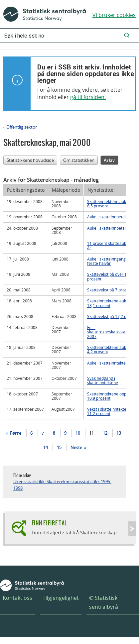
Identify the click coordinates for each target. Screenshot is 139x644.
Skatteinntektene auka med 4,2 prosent (112, 349)
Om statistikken (79, 160)
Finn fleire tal (49, 523)
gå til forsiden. (88, 97)
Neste (77, 447)
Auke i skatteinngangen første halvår (109, 261)
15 (59, 447)
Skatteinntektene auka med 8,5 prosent (112, 204)
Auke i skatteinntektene (109, 363)
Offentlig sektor (22, 127)
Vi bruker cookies (114, 15)
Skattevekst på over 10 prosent (108, 276)
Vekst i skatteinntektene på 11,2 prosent (112, 411)
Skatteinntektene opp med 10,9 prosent (111, 396)
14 (46, 447)
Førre (15, 433)
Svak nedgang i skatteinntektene (103, 380)
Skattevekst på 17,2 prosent (113, 316)
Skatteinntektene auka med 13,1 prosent (112, 303)
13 (119, 433)
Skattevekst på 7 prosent (110, 290)
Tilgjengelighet (61, 598)
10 (78, 433)
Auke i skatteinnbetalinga (110, 217)
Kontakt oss (17, 598)
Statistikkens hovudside (30, 160)
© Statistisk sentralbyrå (104, 602)
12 (105, 433)
